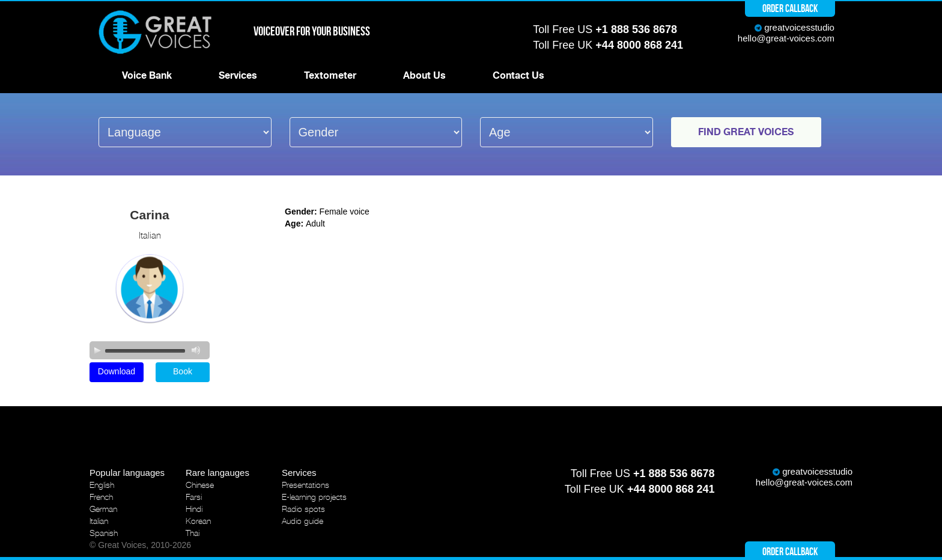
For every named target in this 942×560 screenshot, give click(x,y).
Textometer (330, 76)
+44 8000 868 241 (639, 45)
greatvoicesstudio (799, 27)
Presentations (305, 485)
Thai (193, 533)
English (102, 485)
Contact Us (518, 76)
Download (117, 371)
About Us (424, 76)
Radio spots (303, 509)
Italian (99, 521)
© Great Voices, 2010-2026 (140, 545)
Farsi (194, 497)
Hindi (194, 509)
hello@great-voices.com (786, 38)
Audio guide (302, 521)
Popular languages (127, 473)
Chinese (200, 485)
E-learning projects (314, 497)
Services (238, 76)
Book (183, 371)
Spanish (104, 533)
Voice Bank (147, 76)
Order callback (790, 8)
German (103, 509)
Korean (198, 521)
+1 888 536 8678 (636, 29)
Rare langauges (217, 473)
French (101, 497)
